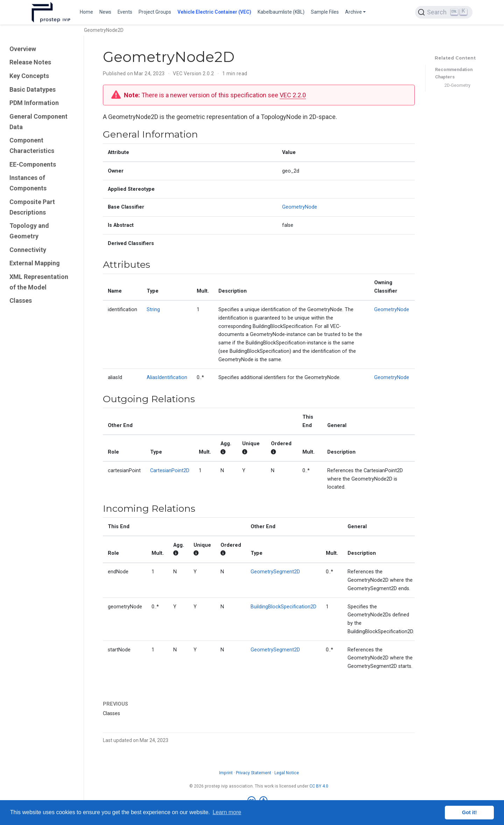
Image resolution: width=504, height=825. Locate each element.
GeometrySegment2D (275, 572)
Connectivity (28, 250)
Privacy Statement (254, 773)
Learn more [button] (227, 812)
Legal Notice (287, 773)
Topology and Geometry (29, 231)
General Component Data (38, 122)
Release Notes (30, 62)
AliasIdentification (167, 377)
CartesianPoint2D (170, 471)
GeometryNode (300, 207)
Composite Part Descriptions (32, 207)
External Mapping (35, 263)
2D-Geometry (457, 85)
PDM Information (34, 103)
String (153, 310)
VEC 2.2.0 (293, 95)
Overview (23, 49)
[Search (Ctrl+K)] (444, 12)
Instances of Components (28, 183)
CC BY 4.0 (319, 786)
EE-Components (33, 164)
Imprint (226, 773)
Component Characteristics (32, 145)
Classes (21, 300)
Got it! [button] (469, 812)
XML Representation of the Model (39, 282)
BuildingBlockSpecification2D (283, 607)
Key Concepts (29, 76)
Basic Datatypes (33, 89)
